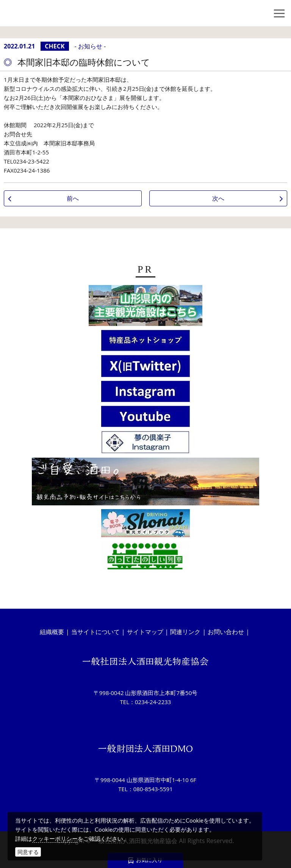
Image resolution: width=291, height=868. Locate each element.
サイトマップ (145, 632)
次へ (218, 198)
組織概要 (52, 632)
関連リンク (185, 632)
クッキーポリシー (55, 838)
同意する (28, 852)
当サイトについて (95, 632)
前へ (73, 198)
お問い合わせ (226, 632)
